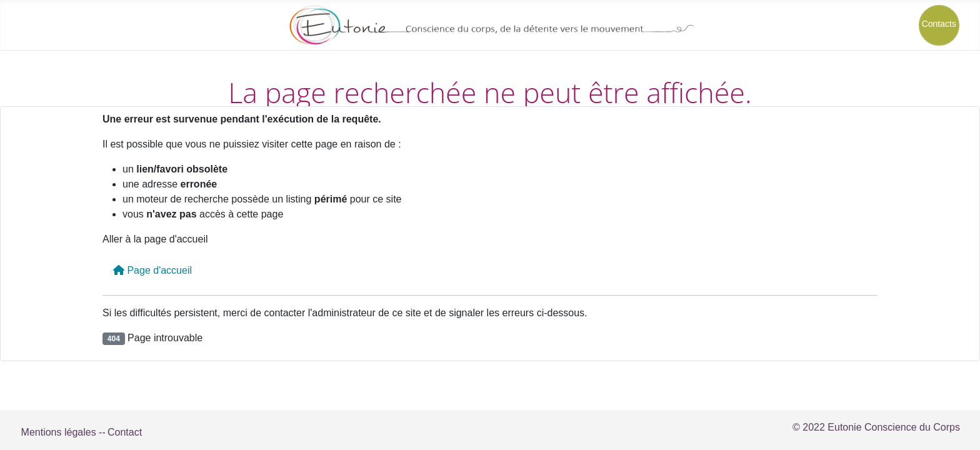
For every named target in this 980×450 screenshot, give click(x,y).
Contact (125, 432)
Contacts (939, 24)
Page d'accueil (152, 270)
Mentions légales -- (63, 432)
